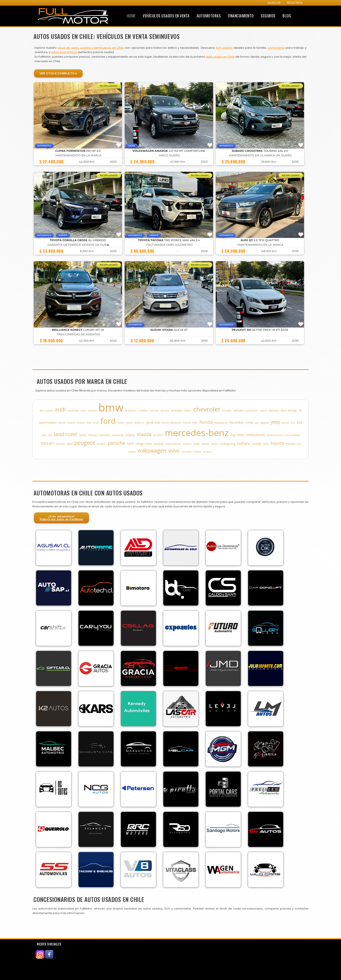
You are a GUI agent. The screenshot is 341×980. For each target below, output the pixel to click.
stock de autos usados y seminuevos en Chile (91, 48)
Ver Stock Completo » (58, 73)
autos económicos (64, 52)
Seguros (268, 16)
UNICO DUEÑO (169, 155)
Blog (287, 16)
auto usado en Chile (220, 57)
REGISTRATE (295, 3)
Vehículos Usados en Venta (166, 16)
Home (131, 16)
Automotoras (209, 16)
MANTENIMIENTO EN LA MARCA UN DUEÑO (260, 155)
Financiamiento (241, 16)
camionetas (276, 48)
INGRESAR (274, 3)
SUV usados (224, 48)
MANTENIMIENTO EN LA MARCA (78, 155)
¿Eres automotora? (62, 518)
